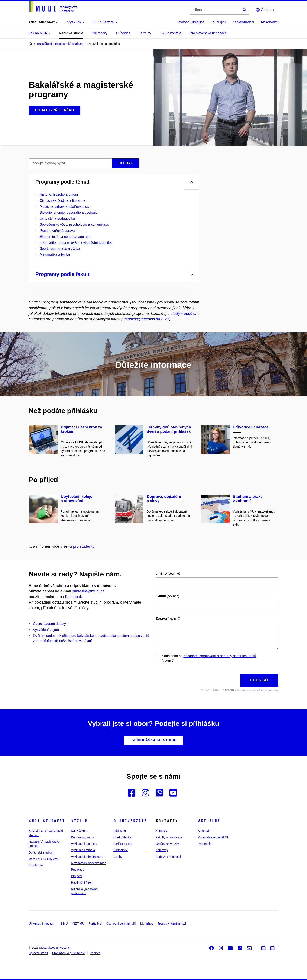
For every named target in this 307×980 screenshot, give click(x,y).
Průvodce (123, 33)
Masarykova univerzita (54, 948)
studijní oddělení (185, 314)
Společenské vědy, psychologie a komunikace (74, 224)
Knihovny (162, 850)
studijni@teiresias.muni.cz (147, 319)
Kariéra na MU (123, 844)
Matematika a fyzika (55, 255)
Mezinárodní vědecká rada (89, 863)
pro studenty (84, 546)
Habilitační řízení (82, 883)
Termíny (145, 33)
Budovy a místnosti (168, 857)
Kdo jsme (120, 831)
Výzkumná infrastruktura (87, 857)
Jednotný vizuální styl (172, 923)
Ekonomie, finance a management (66, 237)
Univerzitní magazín (42, 923)
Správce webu (38, 953)
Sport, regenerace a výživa (60, 249)
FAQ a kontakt (170, 33)
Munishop (147, 923)
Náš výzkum (79, 831)
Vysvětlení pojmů (46, 630)
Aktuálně (209, 821)
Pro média (205, 844)
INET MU (78, 923)
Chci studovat (47, 821)
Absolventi (269, 22)
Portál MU (95, 923)
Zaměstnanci (243, 22)
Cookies (95, 953)
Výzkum (79, 821)
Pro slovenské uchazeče (208, 33)
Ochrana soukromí (247, 690)
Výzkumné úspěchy (84, 844)
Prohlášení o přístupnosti (69, 953)
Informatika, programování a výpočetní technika (76, 243)
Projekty (76, 876)
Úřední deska (122, 837)
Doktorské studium (41, 852)
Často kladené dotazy (49, 624)
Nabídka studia (71, 33)
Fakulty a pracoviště (169, 837)
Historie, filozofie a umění (59, 194)
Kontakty (161, 831)
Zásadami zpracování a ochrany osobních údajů (220, 656)
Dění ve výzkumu (82, 837)
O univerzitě (130, 821)
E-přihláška (36, 865)
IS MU (64, 923)
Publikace (77, 870)
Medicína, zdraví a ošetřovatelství (65, 207)
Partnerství (121, 850)
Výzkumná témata (83, 850)
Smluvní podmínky (269, 690)
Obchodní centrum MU (121, 923)
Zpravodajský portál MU (214, 837)
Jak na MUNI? (40, 33)
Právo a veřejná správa (57, 231)
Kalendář (204, 831)
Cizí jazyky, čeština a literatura (63, 201)
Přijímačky (100, 33)
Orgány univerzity (167, 844)
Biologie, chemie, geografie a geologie (69, 213)
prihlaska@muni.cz (88, 591)
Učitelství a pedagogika (57, 219)
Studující (218, 22)
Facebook (73, 597)
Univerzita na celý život (44, 859)
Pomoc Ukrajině (191, 22)
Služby (118, 857)
